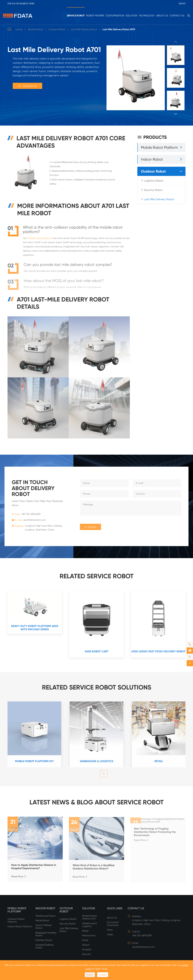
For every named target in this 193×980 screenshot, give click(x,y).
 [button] (176, 42)
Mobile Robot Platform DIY (34, 763)
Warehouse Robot (46, 916)
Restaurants (89, 935)
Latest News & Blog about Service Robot (97, 800)
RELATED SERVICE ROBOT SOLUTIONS (97, 685)
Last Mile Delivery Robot (84, 29)
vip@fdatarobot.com (32, 520)
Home (19, 29)
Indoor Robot (152, 159)
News (182, 4)
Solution (131, 16)
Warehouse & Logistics (97, 763)
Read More (19, 879)
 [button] (176, 114)
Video (110, 934)
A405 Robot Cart (97, 653)
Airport (86, 945)
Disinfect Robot (44, 940)
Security (86, 954)
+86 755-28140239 (29, 514)
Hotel (85, 940)
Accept (103, 975)
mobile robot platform (40, 240)
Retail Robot (42, 920)
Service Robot (76, 16)
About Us (162, 16)
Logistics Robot (154, 181)
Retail (159, 763)
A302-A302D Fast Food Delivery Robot (158, 653)
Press (110, 930)
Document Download (113, 924)
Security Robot (153, 190)
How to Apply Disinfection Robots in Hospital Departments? (34, 869)
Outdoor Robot (57, 29)
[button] (104, 776)
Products (152, 137)
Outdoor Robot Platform (16, 920)
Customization (115, 16)
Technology (147, 16)
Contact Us (177, 16)
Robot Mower (95, 16)
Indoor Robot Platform (20, 926)
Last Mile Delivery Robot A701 (119, 29)
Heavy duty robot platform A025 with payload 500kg (35, 630)
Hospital (87, 949)
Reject (90, 975)
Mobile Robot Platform (159, 147)
